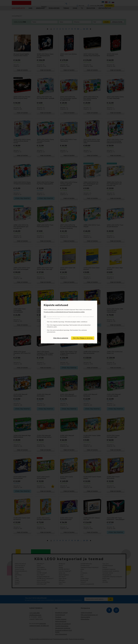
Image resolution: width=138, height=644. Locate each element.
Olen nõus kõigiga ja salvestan (83, 338)
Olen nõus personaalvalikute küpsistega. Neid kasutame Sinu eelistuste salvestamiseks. (67, 331)
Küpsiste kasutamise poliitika (77, 312)
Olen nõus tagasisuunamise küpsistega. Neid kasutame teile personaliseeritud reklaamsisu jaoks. (69, 326)
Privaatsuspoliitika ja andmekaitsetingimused (56, 312)
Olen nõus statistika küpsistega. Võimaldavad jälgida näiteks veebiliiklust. (67, 322)
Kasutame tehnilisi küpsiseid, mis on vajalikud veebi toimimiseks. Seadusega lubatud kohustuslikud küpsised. (70, 318)
